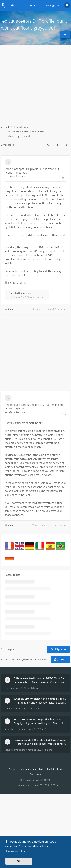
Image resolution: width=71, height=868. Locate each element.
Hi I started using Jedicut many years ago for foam (40, 744)
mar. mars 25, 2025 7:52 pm (37, 750)
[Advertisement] (35, 83)
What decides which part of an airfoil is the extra (40, 699)
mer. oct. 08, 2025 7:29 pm (27, 709)
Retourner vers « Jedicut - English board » (24, 659)
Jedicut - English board (18, 136)
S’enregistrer (53, 5)
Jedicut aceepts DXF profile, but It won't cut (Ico (40, 740)
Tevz (7, 688)
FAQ (41, 769)
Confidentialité (55, 769)
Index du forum (22, 127)
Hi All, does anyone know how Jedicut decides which (40, 703)
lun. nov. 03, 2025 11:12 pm (25, 688)
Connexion (35, 5)
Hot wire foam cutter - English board (25, 132)
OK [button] (19, 861)
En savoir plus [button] (16, 851)
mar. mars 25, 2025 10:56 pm (38, 729)
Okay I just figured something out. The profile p (40, 723)
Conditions (35, 774)
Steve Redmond (17, 176)
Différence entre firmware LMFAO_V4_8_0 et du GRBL (40, 678)
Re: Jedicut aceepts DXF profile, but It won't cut (40, 719)
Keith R (8, 709)
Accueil (5, 127)
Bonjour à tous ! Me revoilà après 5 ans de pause (40, 682)
